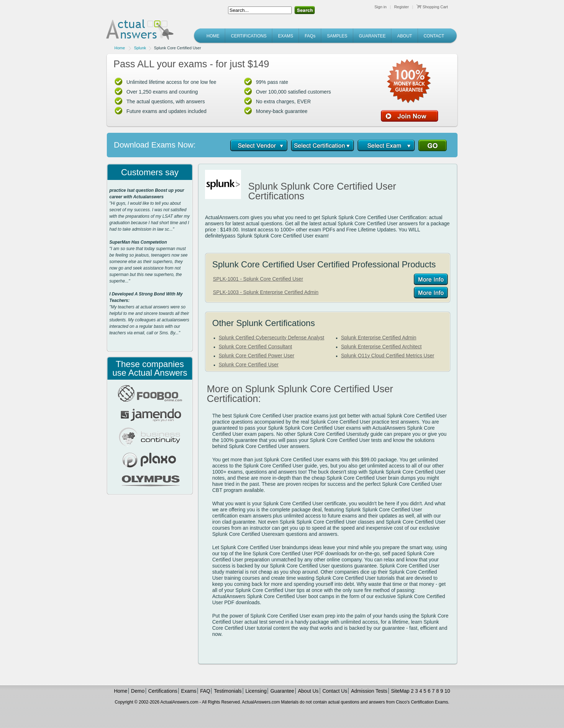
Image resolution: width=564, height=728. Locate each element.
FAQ (205, 691)
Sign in (381, 7)
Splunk (140, 48)
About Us (308, 691)
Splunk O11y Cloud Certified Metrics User (388, 356)
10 (447, 691)
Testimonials (228, 691)
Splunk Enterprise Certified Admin (379, 338)
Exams (189, 691)
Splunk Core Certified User (249, 365)
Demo (138, 691)
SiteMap (400, 691)
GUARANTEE (372, 36)
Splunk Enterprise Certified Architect (381, 347)
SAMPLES (337, 36)
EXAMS (286, 36)
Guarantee (282, 691)
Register (402, 7)
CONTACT (434, 36)
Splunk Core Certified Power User (256, 356)
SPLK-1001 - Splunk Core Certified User (258, 279)
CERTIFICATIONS (249, 36)
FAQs (310, 36)
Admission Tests (369, 691)
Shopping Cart (432, 7)
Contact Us (335, 691)
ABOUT (404, 36)
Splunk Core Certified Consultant (255, 347)
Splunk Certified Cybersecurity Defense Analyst (271, 338)
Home (120, 48)
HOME (213, 36)
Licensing (256, 691)
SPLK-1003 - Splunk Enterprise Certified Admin (266, 292)
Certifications (163, 691)
